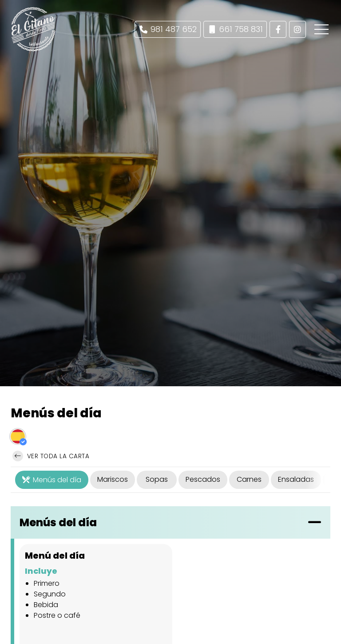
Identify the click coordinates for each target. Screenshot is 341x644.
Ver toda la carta (51, 456)
